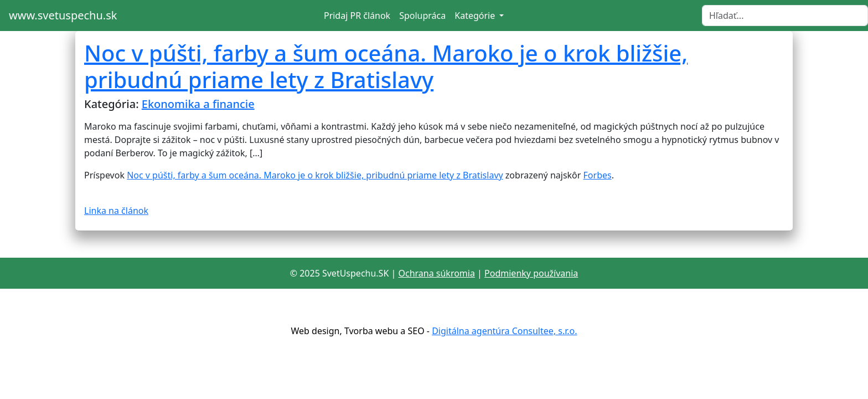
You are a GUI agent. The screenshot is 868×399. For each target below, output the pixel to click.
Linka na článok (116, 211)
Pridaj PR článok (357, 16)
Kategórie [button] (476, 16)
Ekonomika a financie (198, 104)
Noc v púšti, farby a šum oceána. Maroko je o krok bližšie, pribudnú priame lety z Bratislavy (386, 66)
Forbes (598, 175)
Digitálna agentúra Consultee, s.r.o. (504, 331)
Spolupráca (422, 16)
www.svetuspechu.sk (63, 15)
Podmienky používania (531, 273)
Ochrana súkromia (436, 273)
